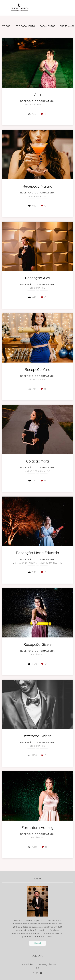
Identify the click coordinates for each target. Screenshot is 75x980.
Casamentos (48, 26)
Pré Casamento (25, 26)
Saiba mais (37, 943)
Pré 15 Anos (67, 26)
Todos (6, 26)
